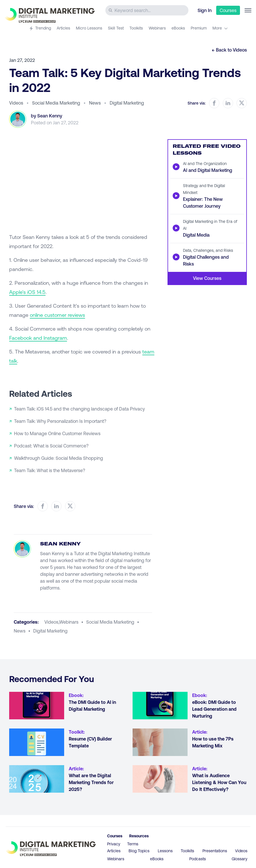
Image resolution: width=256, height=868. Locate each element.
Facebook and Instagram (38, 338)
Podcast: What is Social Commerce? (51, 446)
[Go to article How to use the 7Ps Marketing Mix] (160, 742)
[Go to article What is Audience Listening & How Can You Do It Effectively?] (160, 779)
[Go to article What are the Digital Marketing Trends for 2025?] (37, 779)
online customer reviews (57, 315)
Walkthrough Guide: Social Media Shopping (59, 458)
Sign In (205, 10)
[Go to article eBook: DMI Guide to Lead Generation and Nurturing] (160, 706)
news (20, 631)
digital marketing (50, 631)
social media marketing (110, 622)
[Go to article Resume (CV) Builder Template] (37, 742)
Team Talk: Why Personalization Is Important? (60, 421)
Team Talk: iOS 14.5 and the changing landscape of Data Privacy (79, 409)
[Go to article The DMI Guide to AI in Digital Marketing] (37, 706)
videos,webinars (61, 622)
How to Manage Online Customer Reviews (57, 433)
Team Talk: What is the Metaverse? (50, 470)
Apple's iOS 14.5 (27, 292)
